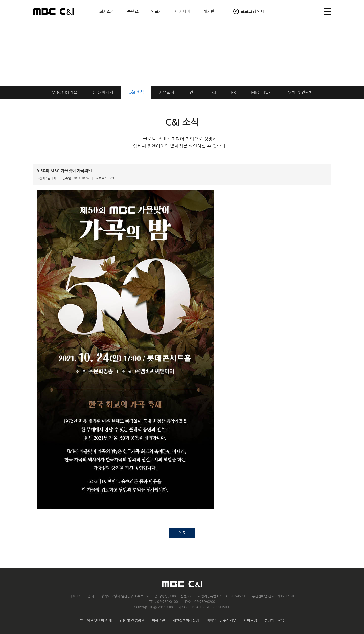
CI (214, 92)
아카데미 (183, 11)
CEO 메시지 (103, 92)
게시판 (209, 11)
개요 (64, 92)
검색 (316, 12)
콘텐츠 (133, 11)
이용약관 (158, 620)
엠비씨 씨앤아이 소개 (96, 620)
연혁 (193, 92)
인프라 (157, 11)
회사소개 (107, 11)
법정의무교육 (274, 620)
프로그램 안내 (253, 11)
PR (233, 92)
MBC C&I (53, 11)
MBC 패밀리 (262, 92)
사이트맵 (326, 12)
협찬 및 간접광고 (132, 620)
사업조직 (167, 92)
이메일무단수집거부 (221, 620)
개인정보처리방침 (186, 620)
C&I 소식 (136, 92)
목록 (182, 533)
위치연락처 (300, 92)
